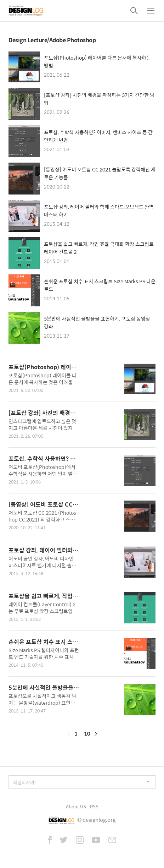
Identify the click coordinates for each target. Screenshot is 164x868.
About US (76, 806)
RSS (94, 806)
